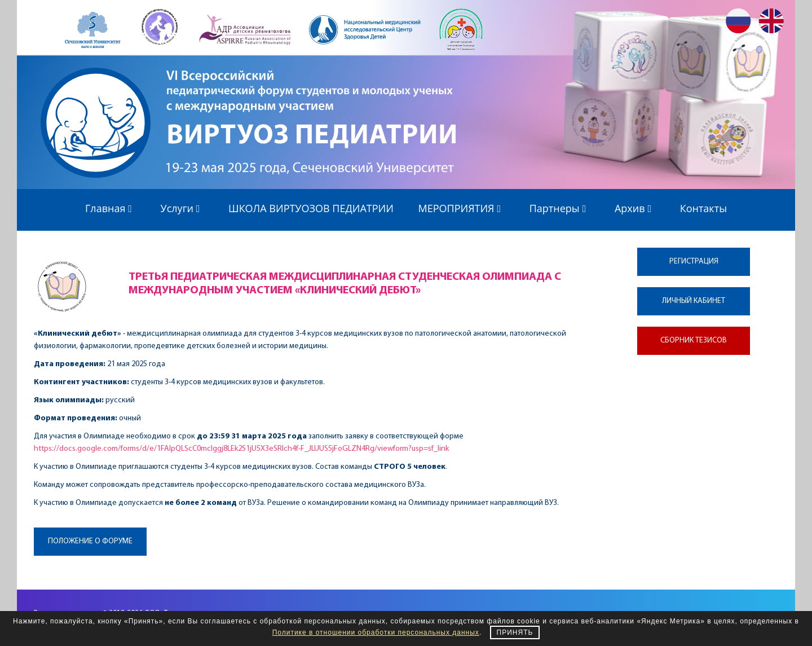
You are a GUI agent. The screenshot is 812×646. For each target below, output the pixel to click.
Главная (111, 208)
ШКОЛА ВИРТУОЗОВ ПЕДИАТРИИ (311, 208)
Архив (635, 208)
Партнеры (560, 208)
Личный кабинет (694, 301)
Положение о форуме (90, 541)
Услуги (182, 208)
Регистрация (694, 262)
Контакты (703, 208)
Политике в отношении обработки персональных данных (376, 632)
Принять (515, 632)
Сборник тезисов (694, 340)
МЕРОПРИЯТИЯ (462, 208)
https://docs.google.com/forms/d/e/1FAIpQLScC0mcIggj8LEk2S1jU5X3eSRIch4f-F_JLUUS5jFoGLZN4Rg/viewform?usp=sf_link (241, 449)
